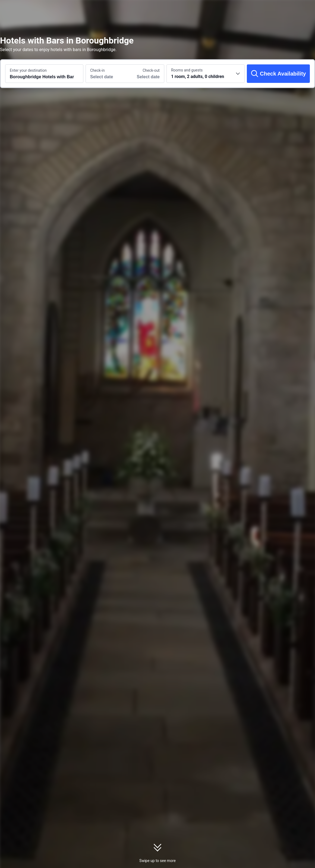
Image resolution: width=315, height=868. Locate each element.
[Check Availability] (278, 74)
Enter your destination (28, 70)
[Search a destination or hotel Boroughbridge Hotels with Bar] (44, 74)
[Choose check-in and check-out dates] (105, 74)
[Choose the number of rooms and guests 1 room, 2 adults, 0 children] (206, 74)
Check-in (97, 70)
